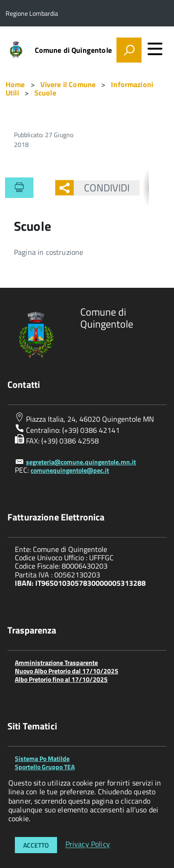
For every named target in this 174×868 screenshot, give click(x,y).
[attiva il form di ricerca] (129, 50)
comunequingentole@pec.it (70, 470)
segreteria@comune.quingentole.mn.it (81, 462)
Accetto (36, 845)
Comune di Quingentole (73, 50)
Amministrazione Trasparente (56, 662)
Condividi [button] (102, 188)
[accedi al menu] (155, 49)
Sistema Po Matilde (42, 758)
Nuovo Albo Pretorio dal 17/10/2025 (67, 671)
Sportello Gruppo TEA (45, 767)
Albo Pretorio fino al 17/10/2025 (61, 679)
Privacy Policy (88, 844)
